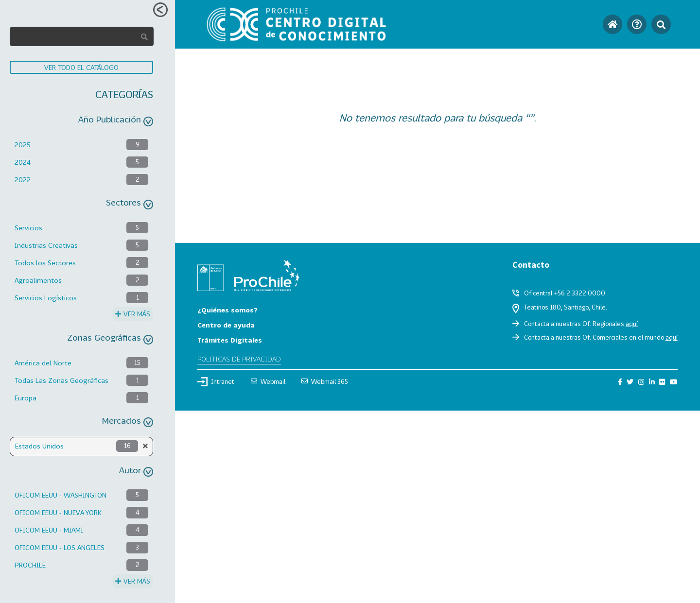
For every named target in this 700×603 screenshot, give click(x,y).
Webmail (268, 381)
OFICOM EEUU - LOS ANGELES (60, 547)
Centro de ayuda (226, 325)
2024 (23, 162)
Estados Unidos (39, 446)
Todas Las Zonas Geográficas (61, 380)
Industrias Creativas (46, 245)
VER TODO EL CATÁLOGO (81, 67)
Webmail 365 (325, 381)
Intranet (216, 381)
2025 (23, 145)
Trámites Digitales (230, 340)
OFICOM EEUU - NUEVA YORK (58, 512)
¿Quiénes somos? (227, 310)
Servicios (28, 228)
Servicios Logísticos (46, 298)
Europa (26, 398)
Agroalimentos (38, 280)
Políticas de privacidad (239, 359)
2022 (23, 180)
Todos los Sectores (45, 263)
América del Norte (43, 363)
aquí (632, 324)
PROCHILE (30, 565)
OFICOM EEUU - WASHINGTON (61, 495)
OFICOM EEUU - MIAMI (49, 530)
